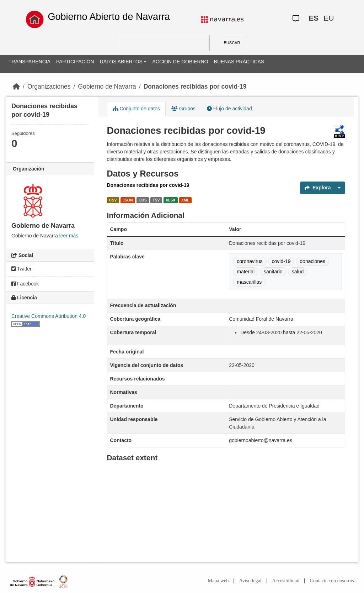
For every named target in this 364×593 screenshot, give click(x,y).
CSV (113, 200)
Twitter (22, 269)
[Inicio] (16, 86)
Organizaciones (49, 86)
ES (314, 18)
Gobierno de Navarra (107, 86)
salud (298, 272)
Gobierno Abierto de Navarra (109, 17)
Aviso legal (250, 581)
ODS (143, 200)
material (246, 272)
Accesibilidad (286, 581)
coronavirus (250, 261)
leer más (69, 236)
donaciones (312, 261)
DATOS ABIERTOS (121, 62)
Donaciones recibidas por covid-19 (195, 86)
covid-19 (281, 261)
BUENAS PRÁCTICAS (239, 62)
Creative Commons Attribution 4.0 (49, 316)
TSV (156, 200)
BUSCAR (232, 43)
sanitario (273, 272)
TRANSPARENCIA (30, 62)
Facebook (25, 284)
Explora (318, 188)
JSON (128, 200)
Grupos (183, 109)
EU (329, 18)
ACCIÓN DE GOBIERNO (180, 62)
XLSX (170, 200)
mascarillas (249, 282)
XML (185, 200)
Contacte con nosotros (332, 581)
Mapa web (218, 581)
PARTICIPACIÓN (75, 62)
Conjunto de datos (136, 109)
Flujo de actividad (229, 109)
